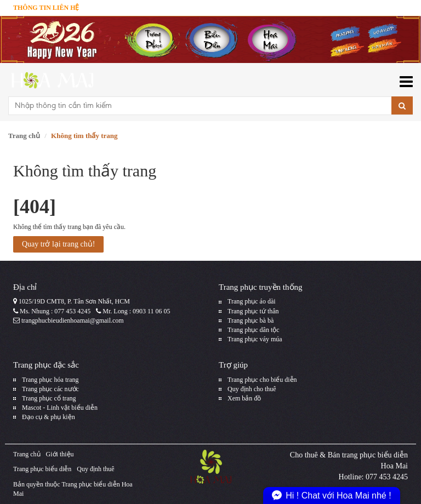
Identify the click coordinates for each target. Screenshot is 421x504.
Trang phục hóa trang (50, 380)
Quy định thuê (95, 469)
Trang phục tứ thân (253, 311)
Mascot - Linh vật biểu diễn (60, 408)
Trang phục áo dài (252, 301)
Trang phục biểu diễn (42, 469)
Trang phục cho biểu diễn (262, 380)
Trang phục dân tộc (254, 330)
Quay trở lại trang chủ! (58, 244)
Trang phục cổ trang (49, 398)
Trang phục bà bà (251, 320)
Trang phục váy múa (255, 339)
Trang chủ (24, 136)
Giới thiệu (60, 454)
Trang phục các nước (50, 389)
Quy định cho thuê (252, 389)
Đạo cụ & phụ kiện (49, 417)
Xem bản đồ (244, 398)
